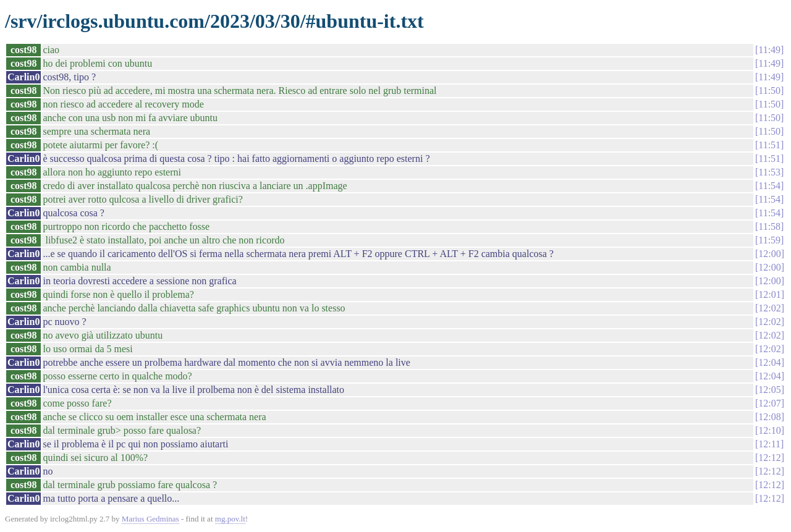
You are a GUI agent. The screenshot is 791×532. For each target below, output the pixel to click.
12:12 (769, 458)
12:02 (769, 308)
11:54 (769, 186)
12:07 (769, 403)
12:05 (769, 390)
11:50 (769, 91)
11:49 (769, 50)
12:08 (769, 417)
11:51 (769, 145)
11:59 (769, 240)
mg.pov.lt (230, 519)
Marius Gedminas (150, 519)
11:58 (769, 226)
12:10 (769, 430)
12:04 (769, 362)
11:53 (769, 172)
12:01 (769, 294)
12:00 (769, 254)
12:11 (769, 444)
